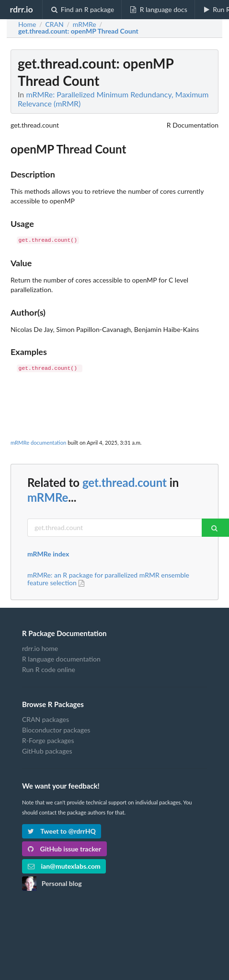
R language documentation (61, 659)
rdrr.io (21, 9)
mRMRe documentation (38, 443)
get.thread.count (125, 482)
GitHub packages (47, 751)
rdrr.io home (40, 649)
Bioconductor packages (56, 730)
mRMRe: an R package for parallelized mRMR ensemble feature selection (108, 579)
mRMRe (48, 497)
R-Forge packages (48, 740)
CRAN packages (46, 720)
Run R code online (49, 669)
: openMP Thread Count (78, 31)
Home (27, 24)
